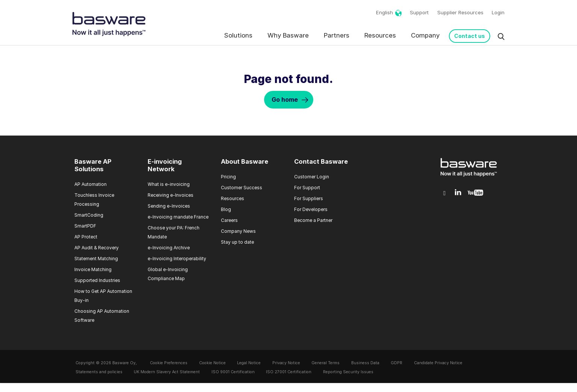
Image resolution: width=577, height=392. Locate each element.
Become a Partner (313, 220)
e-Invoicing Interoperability (177, 259)
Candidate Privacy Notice (438, 363)
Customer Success (242, 188)
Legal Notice (249, 363)
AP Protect (86, 237)
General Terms (326, 363)
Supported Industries (97, 280)
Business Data (365, 363)
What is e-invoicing (169, 184)
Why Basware (288, 35)
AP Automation (91, 184)
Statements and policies (99, 372)
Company (425, 35)
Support (419, 12)
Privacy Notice (286, 363)
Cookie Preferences (169, 363)
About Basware (245, 161)
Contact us (470, 36)
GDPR (396, 363)
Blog (226, 209)
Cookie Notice (212, 363)
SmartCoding (89, 215)
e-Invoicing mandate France (178, 217)
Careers (229, 220)
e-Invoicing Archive (169, 248)
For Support (307, 188)
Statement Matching (96, 259)
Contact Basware (321, 161)
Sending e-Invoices (169, 206)
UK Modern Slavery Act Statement (167, 372)
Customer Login (312, 177)
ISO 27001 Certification (289, 372)
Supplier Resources (460, 12)
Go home (285, 100)
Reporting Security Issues (348, 372)
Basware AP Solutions (93, 165)
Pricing (228, 177)
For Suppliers (309, 198)
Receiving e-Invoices (171, 195)
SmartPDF (85, 226)
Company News (238, 231)
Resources (380, 35)
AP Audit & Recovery (97, 248)
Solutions (238, 35)
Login (498, 12)
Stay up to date (237, 242)
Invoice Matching (93, 269)
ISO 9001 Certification (233, 372)
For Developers (311, 209)
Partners (337, 35)
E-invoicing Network (165, 165)
